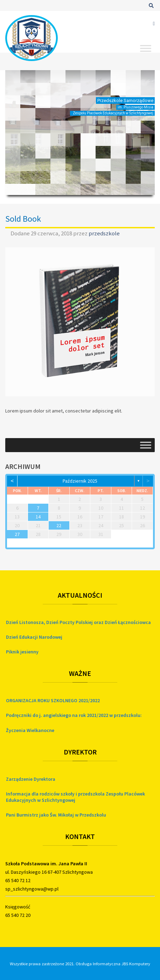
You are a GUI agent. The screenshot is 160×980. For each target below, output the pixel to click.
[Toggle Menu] (146, 48)
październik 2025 (80, 481)
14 (38, 517)
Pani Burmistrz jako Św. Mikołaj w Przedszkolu (56, 815)
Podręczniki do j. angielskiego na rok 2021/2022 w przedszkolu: (74, 715)
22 (59, 525)
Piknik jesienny (22, 652)
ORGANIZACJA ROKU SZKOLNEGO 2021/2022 (53, 700)
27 (17, 534)
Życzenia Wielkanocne (30, 730)
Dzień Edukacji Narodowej (34, 637)
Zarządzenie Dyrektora (31, 779)
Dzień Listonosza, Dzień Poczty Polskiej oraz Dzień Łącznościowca (78, 622)
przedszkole (104, 233)
